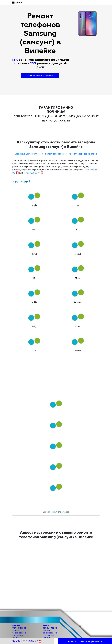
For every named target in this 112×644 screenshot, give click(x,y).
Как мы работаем (56, 387)
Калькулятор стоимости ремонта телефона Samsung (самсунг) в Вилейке (56, 144)
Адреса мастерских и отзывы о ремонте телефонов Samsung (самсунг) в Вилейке (56, 535)
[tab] (34, 197)
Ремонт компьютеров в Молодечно (50, 633)
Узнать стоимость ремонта (40, 75)
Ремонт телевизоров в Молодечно (19, 633)
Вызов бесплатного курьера (56, 512)
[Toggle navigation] (18, 3)
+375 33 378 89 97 (33, 173)
